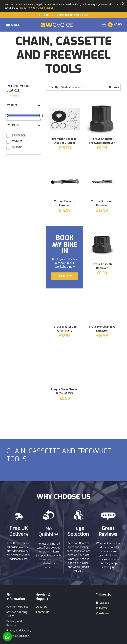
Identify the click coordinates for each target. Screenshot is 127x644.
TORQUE (17, 142)
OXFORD (17, 147)
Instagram (103, 613)
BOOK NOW (65, 276)
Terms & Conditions (18, 636)
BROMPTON (19, 136)
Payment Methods (17, 607)
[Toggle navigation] (12, 26)
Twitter (102, 608)
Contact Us (43, 612)
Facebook (103, 603)
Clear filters (13, 96)
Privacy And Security (19, 631)
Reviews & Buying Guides (17, 614)
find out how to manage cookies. (36, 8)
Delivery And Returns (14, 623)
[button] (72, 87)
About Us (42, 607)
